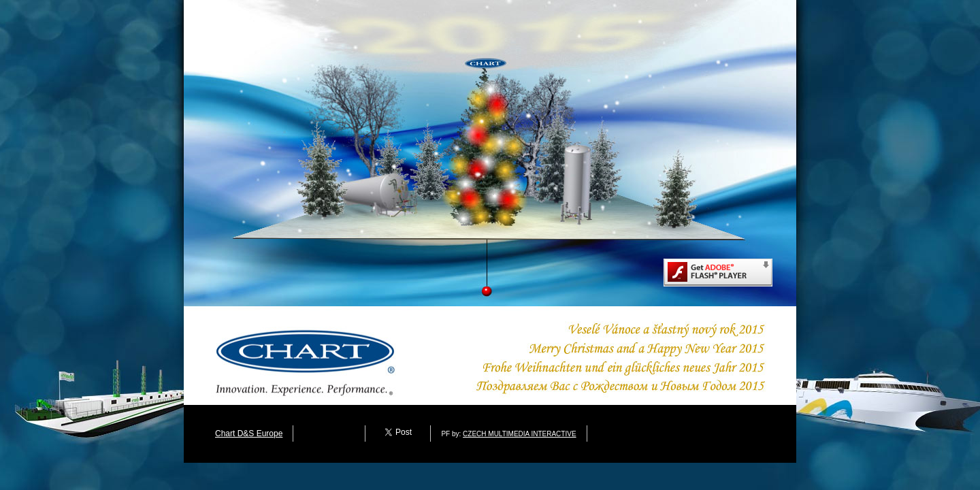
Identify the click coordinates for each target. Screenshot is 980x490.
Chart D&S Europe (249, 434)
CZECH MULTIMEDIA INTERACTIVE (520, 434)
